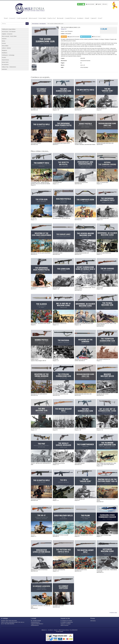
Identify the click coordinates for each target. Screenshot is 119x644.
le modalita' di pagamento (67, 622)
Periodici (4, 57)
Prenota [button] (64, 37)
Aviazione (4, 39)
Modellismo (5, 53)
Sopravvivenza (5, 60)
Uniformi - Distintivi (6, 48)
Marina (3, 41)
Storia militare (5, 46)
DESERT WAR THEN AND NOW (9, 621)
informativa (93, 621)
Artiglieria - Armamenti (7, 34)
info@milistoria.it (35, 625)
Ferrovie (4, 43)
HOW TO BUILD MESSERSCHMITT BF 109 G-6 (13, 622)
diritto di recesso (65, 625)
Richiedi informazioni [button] (86, 37)
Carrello (81, 4)
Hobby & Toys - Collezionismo (9, 67)
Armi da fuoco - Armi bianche (39, 24)
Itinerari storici (5, 62)
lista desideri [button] (74, 37)
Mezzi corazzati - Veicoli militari (9, 36)
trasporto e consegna (66, 624)
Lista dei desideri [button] (90, 4)
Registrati (98, 4)
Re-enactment (5, 65)
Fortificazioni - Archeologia (8, 55)
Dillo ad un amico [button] (96, 37)
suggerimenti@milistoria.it (37, 624)
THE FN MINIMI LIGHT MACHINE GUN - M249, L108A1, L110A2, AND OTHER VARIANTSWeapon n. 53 (106, 465)
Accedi (105, 4)
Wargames (4, 50)
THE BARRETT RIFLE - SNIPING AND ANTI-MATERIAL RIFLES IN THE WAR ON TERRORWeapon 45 (40, 184)
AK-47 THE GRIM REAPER (8, 624)
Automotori (4, 69)
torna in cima (113, 613)
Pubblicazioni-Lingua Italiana (9, 29)
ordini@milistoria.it (35, 622)
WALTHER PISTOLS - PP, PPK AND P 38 (61, 218)
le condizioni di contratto (66, 621)
